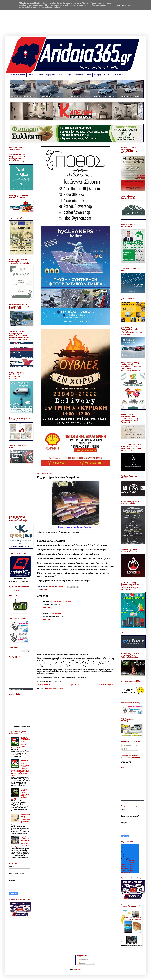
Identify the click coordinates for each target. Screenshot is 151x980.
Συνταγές (97, 75)
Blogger (78, 970)
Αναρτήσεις (127, 745)
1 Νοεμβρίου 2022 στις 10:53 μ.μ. (61, 601)
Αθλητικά (40, 75)
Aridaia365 (17, 590)
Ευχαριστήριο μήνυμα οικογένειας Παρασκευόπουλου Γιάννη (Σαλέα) (25, 819)
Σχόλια (125, 749)
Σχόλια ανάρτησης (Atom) (55, 688)
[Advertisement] (75, 20)
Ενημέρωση (50, 75)
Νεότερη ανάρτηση (44, 685)
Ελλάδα (61, 75)
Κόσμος (69, 75)
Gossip (88, 75)
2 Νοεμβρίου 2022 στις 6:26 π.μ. (61, 614)
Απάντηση (46, 607)
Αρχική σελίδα (74, 685)
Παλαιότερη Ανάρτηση (106, 685)
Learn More (121, 5)
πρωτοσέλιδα (17, 727)
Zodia (142, 801)
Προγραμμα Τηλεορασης (16, 689)
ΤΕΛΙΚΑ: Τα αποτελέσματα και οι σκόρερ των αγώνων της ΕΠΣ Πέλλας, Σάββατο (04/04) (21, 743)
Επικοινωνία (118, 75)
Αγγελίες (107, 75)
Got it (130, 5)
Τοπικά (31, 75)
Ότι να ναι (79, 75)
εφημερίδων (26, 727)
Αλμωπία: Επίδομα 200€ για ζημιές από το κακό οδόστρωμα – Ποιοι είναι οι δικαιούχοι (21, 842)
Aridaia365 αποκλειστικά (16, 75)
